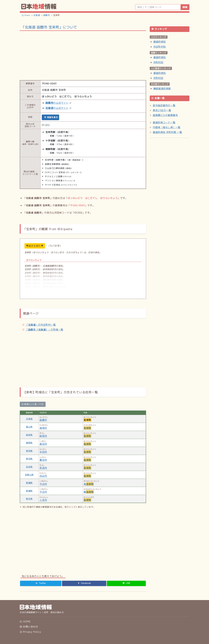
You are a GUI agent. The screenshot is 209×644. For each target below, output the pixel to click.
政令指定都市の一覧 (164, 105)
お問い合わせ (29, 627)
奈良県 (29, 467)
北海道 (29, 419)
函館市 (43, 420)
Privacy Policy (30, 632)
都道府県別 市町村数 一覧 (167, 132)
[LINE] (126, 583)
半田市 (43, 452)
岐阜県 (29, 435)
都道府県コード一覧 (164, 122)
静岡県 (29, 443)
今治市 (43, 484)
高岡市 (43, 428)
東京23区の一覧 (162, 110)
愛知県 (29, 451)
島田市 (43, 444)
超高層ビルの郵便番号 (165, 115)
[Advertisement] (83, 55)
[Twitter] (41, 583)
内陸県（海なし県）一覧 (167, 127)
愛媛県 (29, 483)
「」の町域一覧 (44, 330)
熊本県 (29, 499)
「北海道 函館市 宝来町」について (49, 27)
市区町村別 (160, 47)
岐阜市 (43, 436)
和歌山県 (29, 475)
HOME (25, 621)
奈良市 (43, 468)
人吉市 (43, 500)
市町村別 (158, 62)
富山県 (29, 427)
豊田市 (43, 460)
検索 (185, 7)
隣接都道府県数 (162, 89)
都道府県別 (160, 42)
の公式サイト (57, 103)
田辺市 (43, 476)
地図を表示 (51, 117)
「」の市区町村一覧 (41, 325)
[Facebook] (84, 583)
